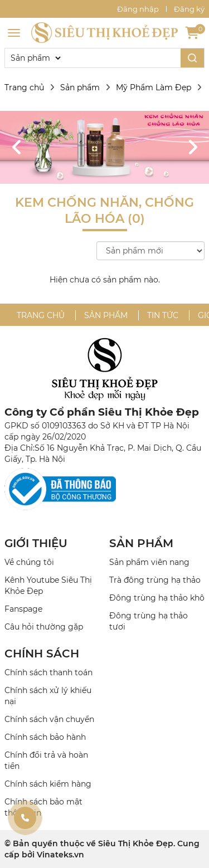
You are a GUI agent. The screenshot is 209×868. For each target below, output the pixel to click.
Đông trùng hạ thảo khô (157, 598)
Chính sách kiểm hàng (48, 784)
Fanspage (23, 609)
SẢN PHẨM (141, 543)
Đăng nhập (138, 9)
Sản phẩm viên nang (149, 562)
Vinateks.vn (60, 855)
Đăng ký (189, 9)
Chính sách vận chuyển (49, 719)
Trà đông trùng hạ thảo (155, 580)
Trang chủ (24, 87)
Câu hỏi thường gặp (44, 627)
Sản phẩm (80, 87)
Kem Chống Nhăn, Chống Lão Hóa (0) (104, 211)
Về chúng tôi (29, 562)
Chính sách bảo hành (45, 737)
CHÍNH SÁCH (42, 654)
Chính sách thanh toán (48, 672)
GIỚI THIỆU (36, 543)
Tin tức (163, 315)
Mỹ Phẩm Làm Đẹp (154, 87)
